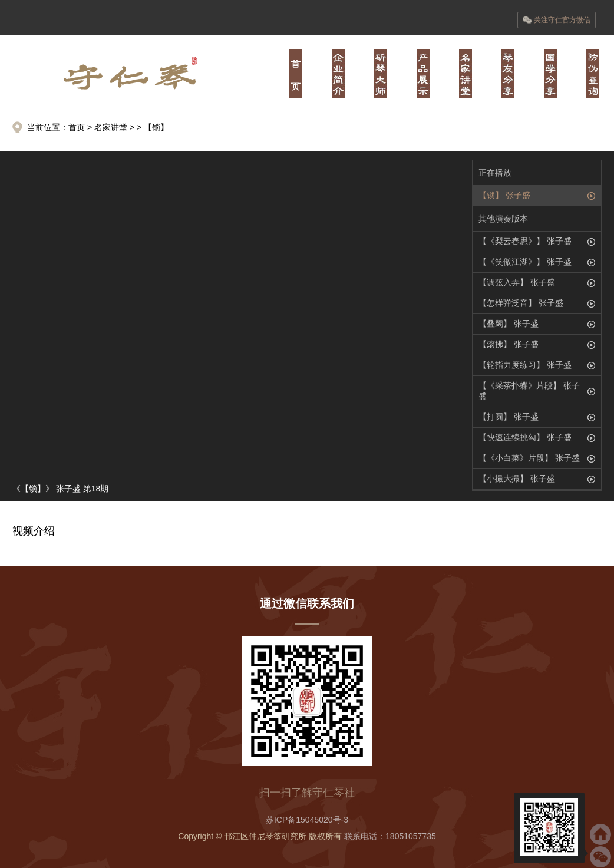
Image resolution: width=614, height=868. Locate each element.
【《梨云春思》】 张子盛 (525, 241)
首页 (296, 73)
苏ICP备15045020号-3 (307, 820)
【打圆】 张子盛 (509, 417)
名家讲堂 (111, 127)
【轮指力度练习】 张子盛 (525, 365)
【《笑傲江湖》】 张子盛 (525, 262)
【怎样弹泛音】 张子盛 (521, 303)
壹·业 (338, 73)
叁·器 (423, 73)
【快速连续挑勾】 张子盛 (525, 437)
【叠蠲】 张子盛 (509, 324)
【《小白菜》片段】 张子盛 (529, 458)
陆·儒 (550, 73)
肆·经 (466, 73)
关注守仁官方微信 (557, 20)
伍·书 (508, 73)
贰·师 (381, 73)
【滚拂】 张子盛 (509, 344)
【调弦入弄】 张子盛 (517, 282)
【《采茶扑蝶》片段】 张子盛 (529, 391)
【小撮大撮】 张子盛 (517, 478)
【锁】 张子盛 (504, 195)
